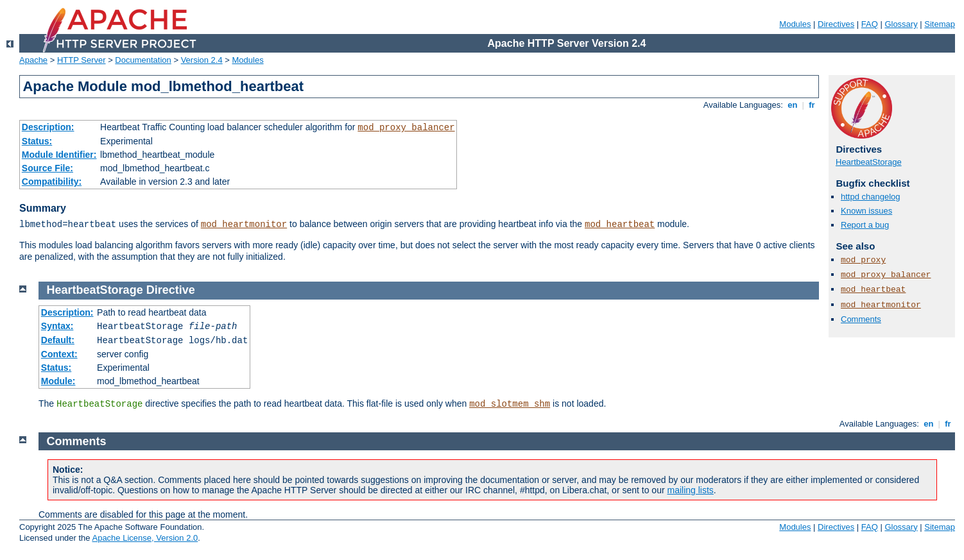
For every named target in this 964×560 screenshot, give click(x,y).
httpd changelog (871, 197)
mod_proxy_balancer (406, 128)
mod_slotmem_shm (510, 404)
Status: (37, 141)
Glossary (901, 24)
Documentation (143, 60)
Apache (33, 60)
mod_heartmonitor (244, 225)
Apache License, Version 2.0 (145, 538)
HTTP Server (82, 60)
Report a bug (865, 225)
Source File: (47, 168)
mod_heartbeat (620, 225)
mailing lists (691, 490)
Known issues (866, 211)
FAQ (870, 24)
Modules (795, 24)
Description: (48, 127)
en (793, 105)
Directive (171, 290)
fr (812, 105)
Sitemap (940, 24)
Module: (58, 381)
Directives (836, 24)
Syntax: (57, 326)
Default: (58, 340)
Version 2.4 (202, 60)
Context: (59, 354)
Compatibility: (52, 182)
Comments (861, 319)
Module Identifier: (59, 155)
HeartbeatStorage (869, 162)
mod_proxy (863, 260)
